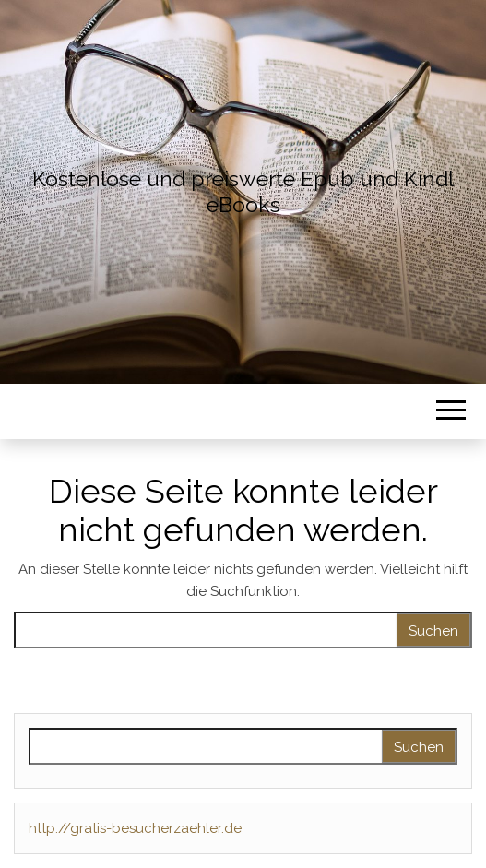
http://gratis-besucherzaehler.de (135, 828)
